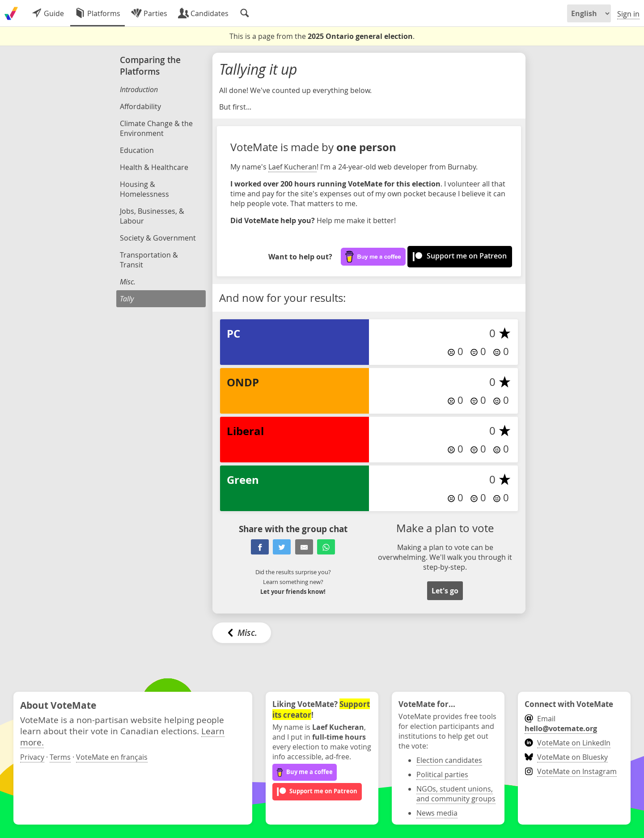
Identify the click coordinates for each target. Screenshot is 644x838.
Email (561, 724)
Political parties (442, 775)
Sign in (628, 14)
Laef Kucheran (292, 167)
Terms (60, 757)
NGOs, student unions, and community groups (456, 794)
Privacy (32, 757)
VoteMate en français (112, 757)
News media (437, 813)
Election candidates (449, 760)
